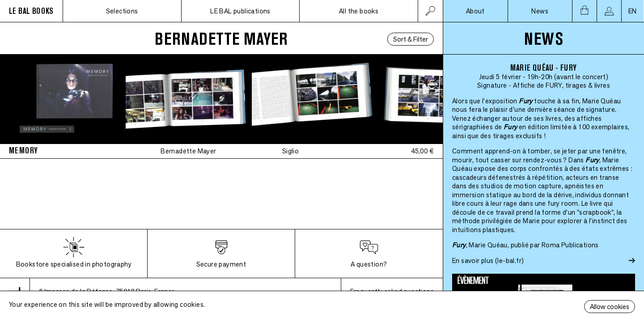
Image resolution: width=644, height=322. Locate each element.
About (475, 11)
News (540, 11)
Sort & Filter (411, 39)
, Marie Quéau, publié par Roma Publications (525, 245)
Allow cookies (610, 307)
